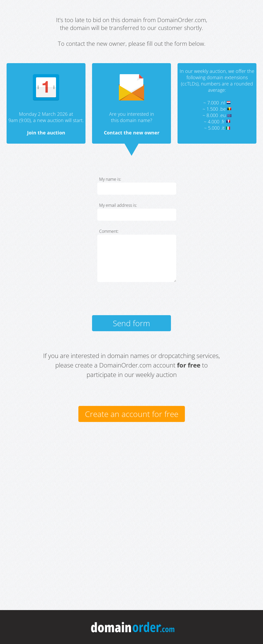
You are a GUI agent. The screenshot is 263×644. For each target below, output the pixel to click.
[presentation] (137, 301)
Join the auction (46, 133)
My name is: (110, 179)
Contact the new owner (132, 133)
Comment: (109, 231)
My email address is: (118, 205)
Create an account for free (132, 414)
